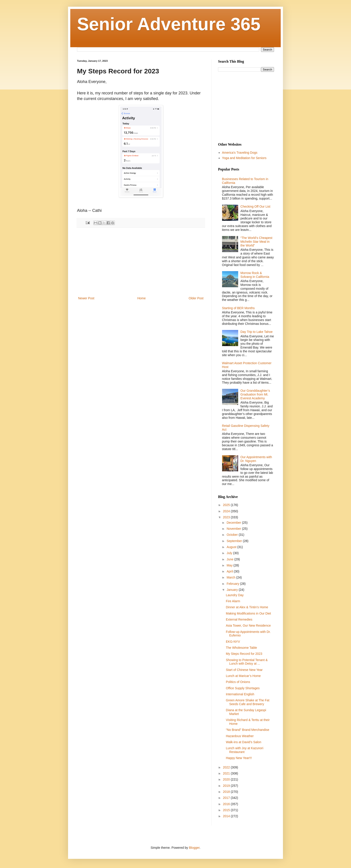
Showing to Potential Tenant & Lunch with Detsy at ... (247, 662)
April (230, 571)
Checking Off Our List (255, 206)
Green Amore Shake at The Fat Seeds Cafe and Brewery (248, 702)
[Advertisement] (141, 262)
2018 (227, 792)
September (235, 541)
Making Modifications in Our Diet (248, 613)
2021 (227, 773)
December (234, 523)
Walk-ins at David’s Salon (244, 742)
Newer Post (86, 298)
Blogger (194, 848)
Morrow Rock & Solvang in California (255, 275)
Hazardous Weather (240, 736)
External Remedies (239, 619)
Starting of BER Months (238, 308)
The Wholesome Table (241, 648)
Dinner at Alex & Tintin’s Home (247, 607)
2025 (227, 505)
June (230, 559)
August (232, 547)
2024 (227, 511)
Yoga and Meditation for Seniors (244, 158)
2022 (227, 767)
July (230, 553)
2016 (227, 804)
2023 (227, 517)
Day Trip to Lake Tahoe (257, 332)
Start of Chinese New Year (244, 670)
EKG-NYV (233, 642)
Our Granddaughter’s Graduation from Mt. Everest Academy (255, 394)
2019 (227, 786)
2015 (227, 810)
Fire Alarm (233, 601)
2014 (227, 816)
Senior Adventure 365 (169, 24)
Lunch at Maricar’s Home (243, 676)
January (233, 590)
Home (141, 298)
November (234, 529)
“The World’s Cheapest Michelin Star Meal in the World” (256, 242)
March (231, 577)
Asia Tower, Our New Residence (248, 625)
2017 (227, 798)
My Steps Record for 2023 (244, 654)
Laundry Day (235, 595)
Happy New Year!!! (239, 758)
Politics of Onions (238, 682)
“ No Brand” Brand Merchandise (248, 730)
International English (240, 694)
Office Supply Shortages (243, 688)
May (230, 565)
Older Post (196, 298)
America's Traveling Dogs (240, 153)
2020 (227, 779)
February (233, 584)
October (233, 535)
